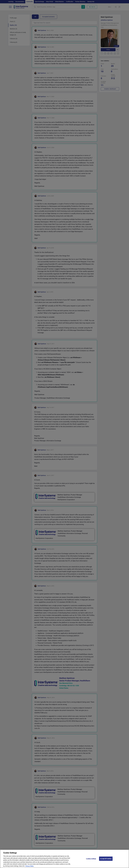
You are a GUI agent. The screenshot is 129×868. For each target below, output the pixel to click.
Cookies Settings (91, 860)
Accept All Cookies (106, 860)
